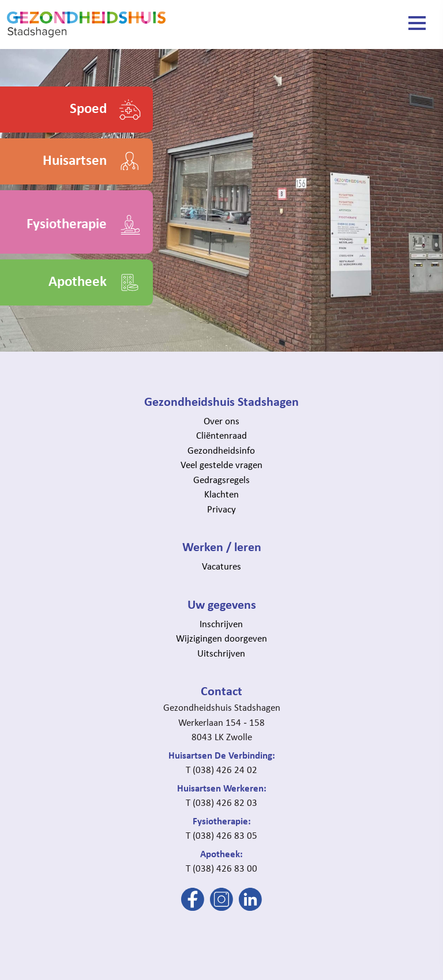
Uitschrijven (221, 653)
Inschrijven (221, 624)
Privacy (221, 509)
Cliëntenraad (221, 435)
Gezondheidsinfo (221, 450)
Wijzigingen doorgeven (221, 638)
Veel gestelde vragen (221, 465)
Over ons (221, 421)
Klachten (221, 494)
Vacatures (221, 566)
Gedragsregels (221, 480)
